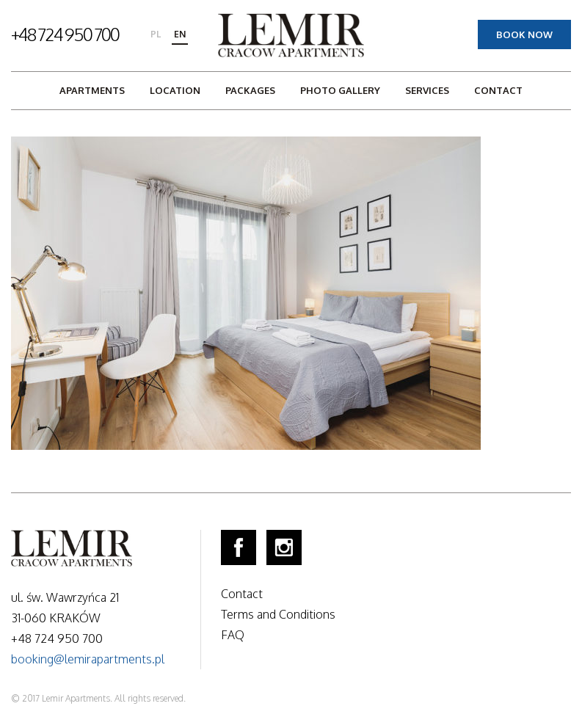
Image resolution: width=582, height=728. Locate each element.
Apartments (92, 90)
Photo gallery (340, 90)
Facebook (239, 547)
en (180, 34)
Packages (250, 90)
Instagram (284, 547)
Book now (524, 34)
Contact (498, 90)
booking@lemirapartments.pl (88, 659)
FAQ (233, 635)
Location (175, 90)
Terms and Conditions (278, 614)
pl (156, 34)
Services (427, 90)
